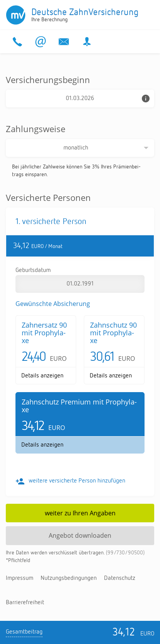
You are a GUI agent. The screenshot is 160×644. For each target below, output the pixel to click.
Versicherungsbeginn (48, 80)
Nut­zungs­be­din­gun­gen (69, 578)
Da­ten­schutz (120, 578)
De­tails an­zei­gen (42, 376)
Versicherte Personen (48, 197)
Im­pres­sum (20, 578)
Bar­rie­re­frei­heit (25, 603)
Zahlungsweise (36, 129)
